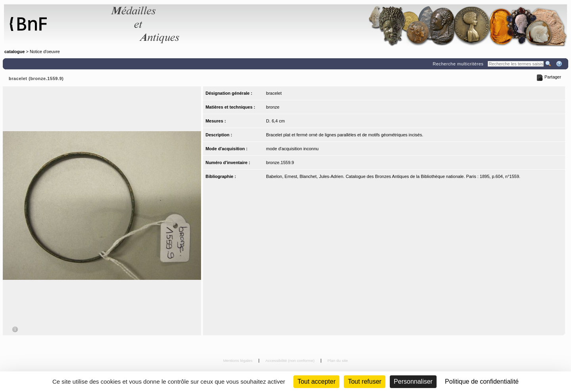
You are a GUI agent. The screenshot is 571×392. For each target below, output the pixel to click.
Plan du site (338, 360)
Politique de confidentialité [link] (482, 381)
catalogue (14, 52)
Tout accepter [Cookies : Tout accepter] (316, 381)
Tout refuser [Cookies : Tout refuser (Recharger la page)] (364, 381)
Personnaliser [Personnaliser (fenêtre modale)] (413, 381)
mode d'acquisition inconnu (292, 149)
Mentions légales (239, 360)
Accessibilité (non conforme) (290, 360)
